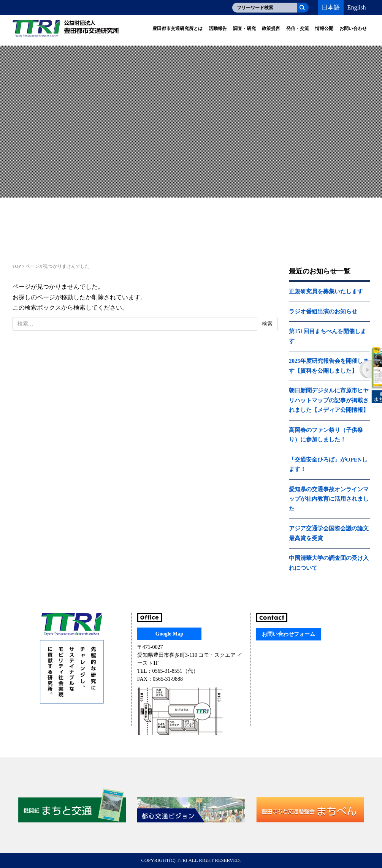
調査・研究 (244, 28)
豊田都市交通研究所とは (178, 28)
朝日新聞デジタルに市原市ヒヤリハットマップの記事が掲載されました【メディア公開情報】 (329, 400)
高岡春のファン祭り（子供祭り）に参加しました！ (326, 435)
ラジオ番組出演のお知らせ (323, 311)
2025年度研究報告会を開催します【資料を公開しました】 (329, 366)
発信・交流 (298, 28)
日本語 (331, 7)
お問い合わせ (353, 28)
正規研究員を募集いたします (326, 291)
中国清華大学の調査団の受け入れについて (329, 563)
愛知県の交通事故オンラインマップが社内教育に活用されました (329, 499)
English (357, 7)
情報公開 (324, 28)
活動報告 (218, 28)
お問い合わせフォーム (288, 634)
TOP (17, 266)
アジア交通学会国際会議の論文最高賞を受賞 (329, 533)
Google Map (170, 634)
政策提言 (271, 28)
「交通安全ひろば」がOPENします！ (328, 465)
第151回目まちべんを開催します (327, 336)
